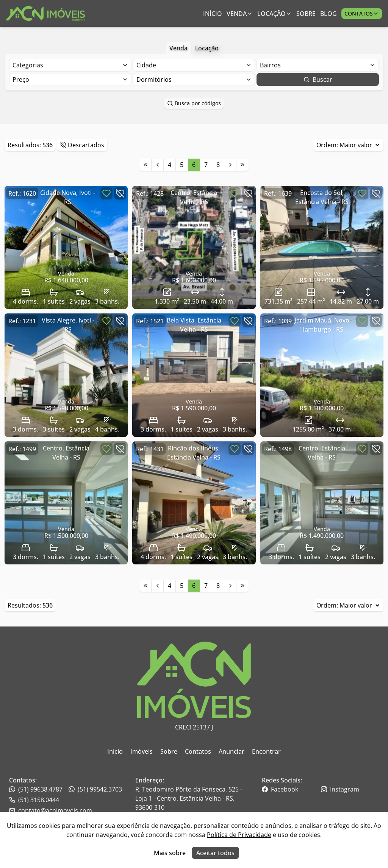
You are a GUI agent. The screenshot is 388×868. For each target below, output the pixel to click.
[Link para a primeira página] (145, 165)
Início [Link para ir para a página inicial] (213, 14)
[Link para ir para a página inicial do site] (45, 13)
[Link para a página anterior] (158, 165)
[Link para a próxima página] (230, 165)
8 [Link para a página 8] (218, 165)
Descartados (82, 145)
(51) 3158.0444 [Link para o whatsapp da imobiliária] (34, 800)
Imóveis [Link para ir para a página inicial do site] (142, 751)
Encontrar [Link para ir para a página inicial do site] (266, 751)
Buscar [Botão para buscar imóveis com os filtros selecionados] (318, 79)
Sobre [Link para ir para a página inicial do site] (169, 751)
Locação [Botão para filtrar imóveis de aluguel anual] (207, 48)
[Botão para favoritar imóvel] (106, 193)
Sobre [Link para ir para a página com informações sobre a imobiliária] (306, 14)
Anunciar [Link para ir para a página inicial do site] (232, 751)
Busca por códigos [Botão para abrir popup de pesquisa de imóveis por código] (194, 103)
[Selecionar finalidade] (70, 65)
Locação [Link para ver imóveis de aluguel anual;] (275, 14)
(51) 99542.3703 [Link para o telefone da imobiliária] (95, 789)
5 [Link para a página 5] (182, 165)
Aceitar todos (215, 853)
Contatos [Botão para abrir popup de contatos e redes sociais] (362, 13)
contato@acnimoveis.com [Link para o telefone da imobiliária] (51, 810)
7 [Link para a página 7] (206, 165)
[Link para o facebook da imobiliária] (291, 789)
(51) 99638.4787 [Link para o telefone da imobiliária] (36, 789)
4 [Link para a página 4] (170, 165)
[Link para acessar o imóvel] (66, 247)
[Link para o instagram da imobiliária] (350, 789)
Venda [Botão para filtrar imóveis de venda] (178, 48)
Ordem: (348, 145)
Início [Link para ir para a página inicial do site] (115, 751)
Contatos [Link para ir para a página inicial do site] (198, 751)
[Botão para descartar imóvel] (120, 193)
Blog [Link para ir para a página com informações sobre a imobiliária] (329, 14)
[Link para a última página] (242, 165)
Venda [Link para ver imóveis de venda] (240, 14)
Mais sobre (170, 853)
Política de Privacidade (239, 835)
